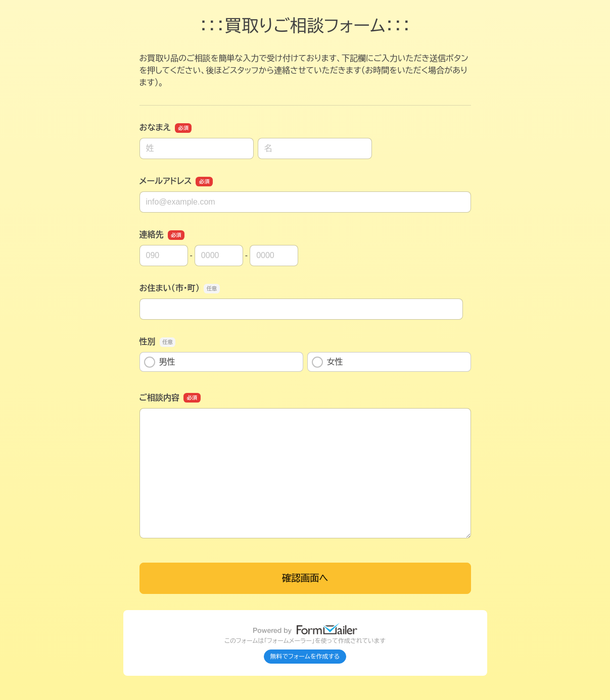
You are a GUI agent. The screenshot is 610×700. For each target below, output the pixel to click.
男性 (160, 362)
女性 (327, 362)
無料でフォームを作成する (305, 657)
